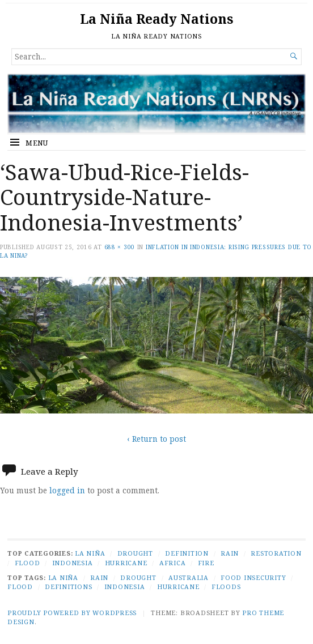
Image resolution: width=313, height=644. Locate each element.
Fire (206, 563)
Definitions (68, 587)
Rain (230, 553)
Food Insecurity (253, 577)
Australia (189, 577)
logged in (67, 491)
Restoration (276, 553)
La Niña (90, 553)
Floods (226, 587)
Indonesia (73, 563)
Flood (28, 563)
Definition (187, 553)
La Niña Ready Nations (156, 19)
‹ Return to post (156, 439)
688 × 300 (120, 247)
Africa (173, 563)
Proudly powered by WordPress (72, 613)
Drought (135, 553)
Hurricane (126, 563)
